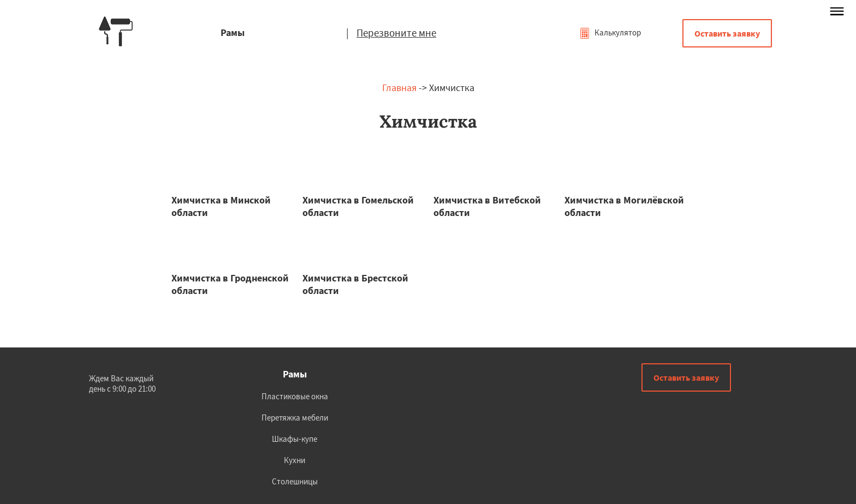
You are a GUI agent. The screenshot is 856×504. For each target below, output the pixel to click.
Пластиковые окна (295, 396)
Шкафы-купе (295, 439)
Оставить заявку (727, 33)
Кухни (295, 460)
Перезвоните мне (396, 33)
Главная (399, 88)
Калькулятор (610, 32)
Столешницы (295, 481)
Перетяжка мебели (295, 418)
